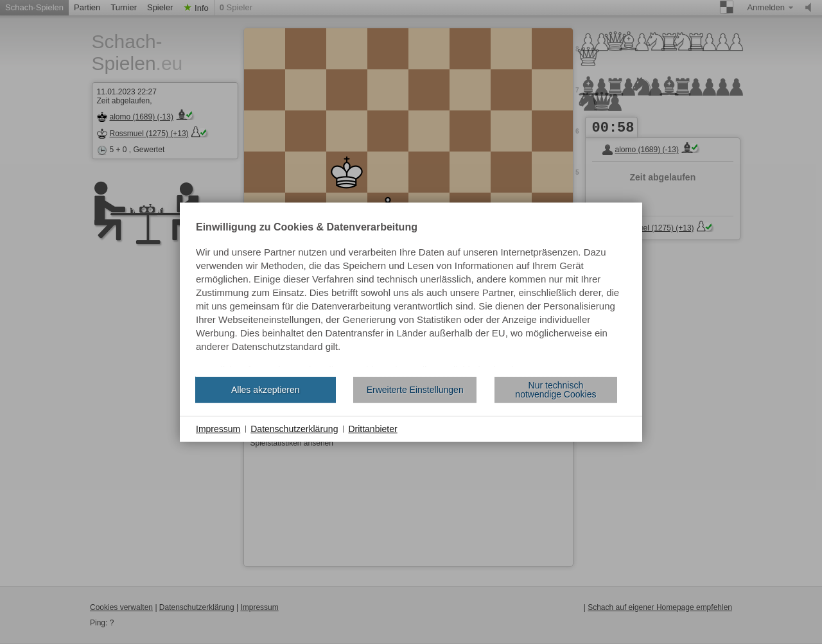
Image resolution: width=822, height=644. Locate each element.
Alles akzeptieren (266, 390)
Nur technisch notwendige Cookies (555, 390)
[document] (411, 294)
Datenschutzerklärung (294, 428)
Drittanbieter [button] (372, 428)
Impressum (218, 428)
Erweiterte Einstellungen (415, 390)
